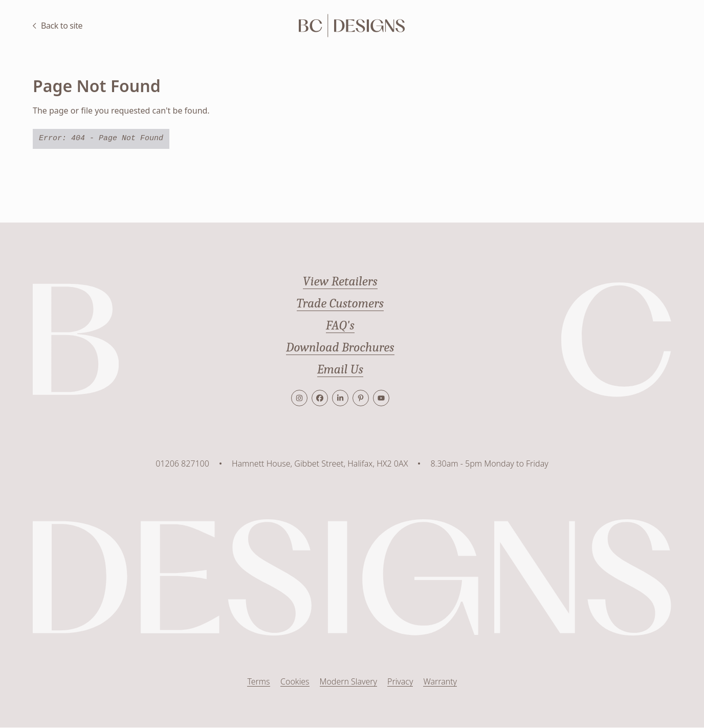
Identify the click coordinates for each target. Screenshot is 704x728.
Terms (258, 682)
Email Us (340, 369)
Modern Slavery (348, 682)
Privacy (400, 682)
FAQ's (340, 325)
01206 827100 (182, 464)
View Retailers (340, 281)
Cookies (294, 682)
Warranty (440, 682)
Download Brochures (340, 347)
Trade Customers (340, 303)
